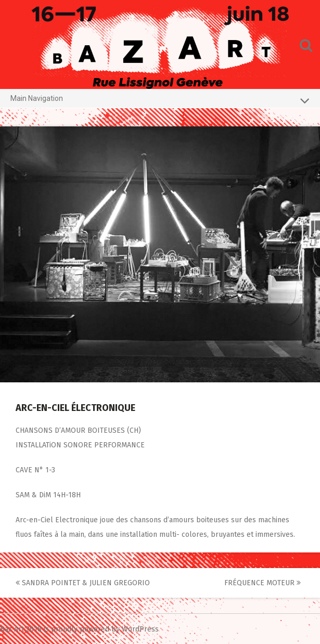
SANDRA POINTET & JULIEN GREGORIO (83, 583)
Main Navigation (160, 100)
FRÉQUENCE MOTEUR (263, 583)
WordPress (140, 629)
